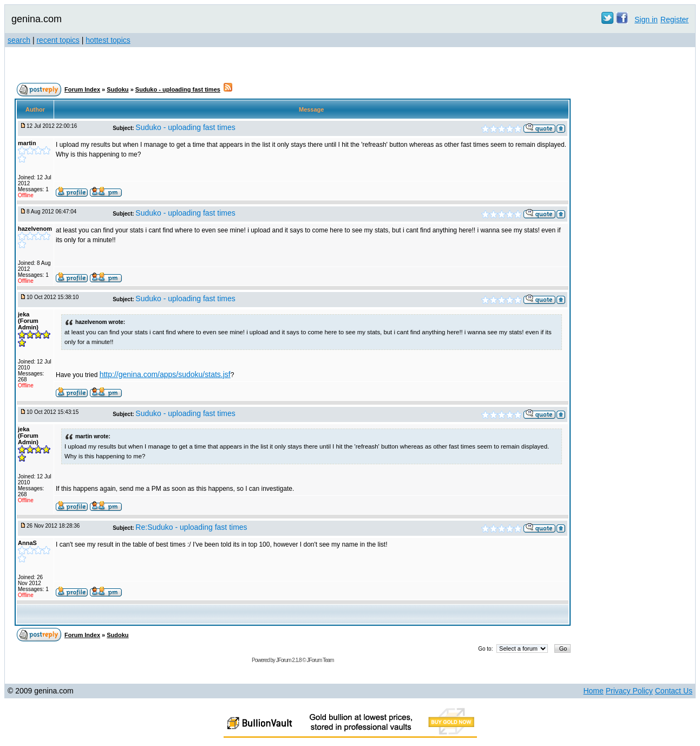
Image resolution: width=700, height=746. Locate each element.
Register (675, 20)
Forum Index (82, 89)
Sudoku (117, 89)
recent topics (58, 40)
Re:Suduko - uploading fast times (191, 527)
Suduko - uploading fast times (178, 89)
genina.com (37, 19)
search (19, 40)
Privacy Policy (629, 691)
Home (593, 691)
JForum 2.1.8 (289, 660)
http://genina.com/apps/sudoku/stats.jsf (165, 374)
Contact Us (674, 691)
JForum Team (320, 660)
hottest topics (108, 40)
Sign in (646, 20)
